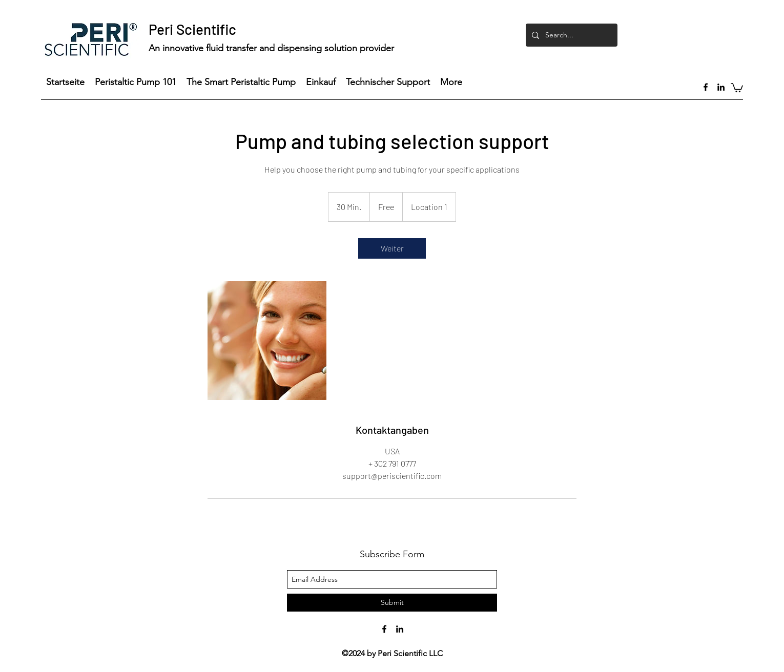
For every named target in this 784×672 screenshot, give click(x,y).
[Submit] (392, 603)
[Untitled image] (267, 341)
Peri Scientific (192, 29)
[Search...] (571, 35)
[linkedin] (721, 87)
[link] (392, 248)
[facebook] (706, 87)
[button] (737, 87)
